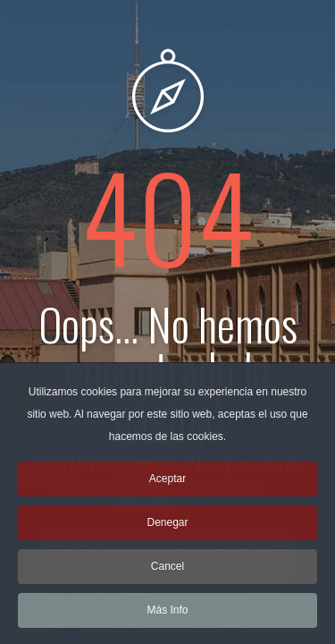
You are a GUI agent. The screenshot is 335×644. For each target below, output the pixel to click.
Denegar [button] (167, 529)
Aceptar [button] (167, 485)
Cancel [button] (167, 572)
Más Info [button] (167, 616)
